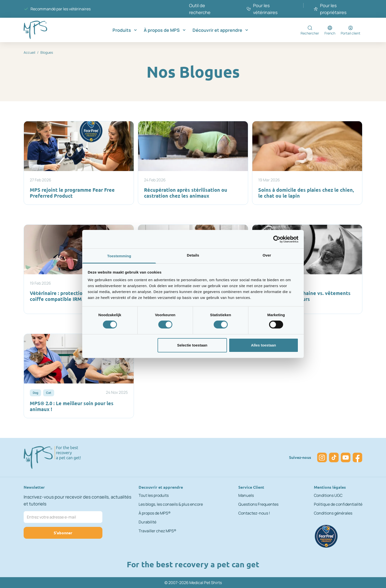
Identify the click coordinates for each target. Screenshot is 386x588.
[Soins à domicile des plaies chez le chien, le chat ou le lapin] (307, 163)
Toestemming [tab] (119, 256)
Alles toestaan (264, 345)
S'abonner (63, 533)
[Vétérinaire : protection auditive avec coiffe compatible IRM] (79, 269)
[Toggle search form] (310, 30)
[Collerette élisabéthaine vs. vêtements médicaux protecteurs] (307, 269)
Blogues (47, 52)
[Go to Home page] (43, 30)
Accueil (29, 52)
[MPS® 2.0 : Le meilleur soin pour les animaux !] (79, 376)
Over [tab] (267, 255)
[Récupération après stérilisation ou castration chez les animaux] (193, 163)
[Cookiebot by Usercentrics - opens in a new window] (277, 239)
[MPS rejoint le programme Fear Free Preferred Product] (79, 163)
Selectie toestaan (192, 345)
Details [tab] (193, 255)
